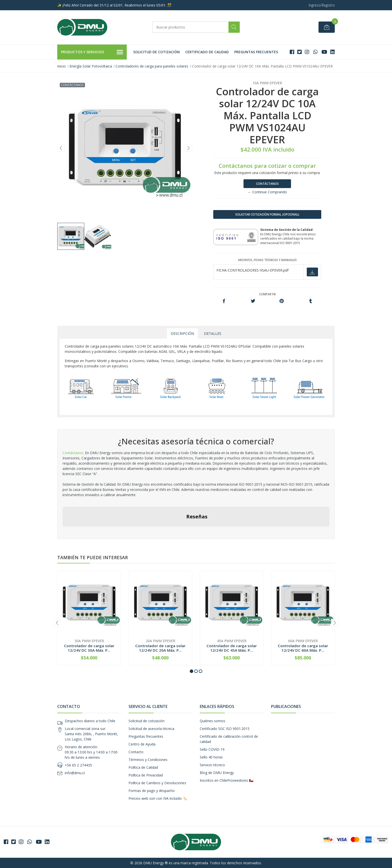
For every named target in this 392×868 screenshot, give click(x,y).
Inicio (61, 66)
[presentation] (61, 148)
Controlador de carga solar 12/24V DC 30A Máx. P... (89, 648)
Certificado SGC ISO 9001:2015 (225, 729)
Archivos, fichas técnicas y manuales (267, 260)
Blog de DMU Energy (217, 773)
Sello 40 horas (211, 757)
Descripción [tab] (182, 333)
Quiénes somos (212, 721)
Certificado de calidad (207, 52)
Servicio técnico (212, 765)
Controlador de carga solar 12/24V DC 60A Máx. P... (303, 648)
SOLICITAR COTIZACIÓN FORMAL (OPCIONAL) (267, 214)
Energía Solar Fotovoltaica (91, 66)
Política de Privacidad (146, 775)
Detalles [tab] (213, 333)
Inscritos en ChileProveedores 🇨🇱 (226, 780)
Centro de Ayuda (142, 744)
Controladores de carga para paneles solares (152, 66)
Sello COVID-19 (212, 749)
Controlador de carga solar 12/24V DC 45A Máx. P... (232, 648)
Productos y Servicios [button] (92, 52)
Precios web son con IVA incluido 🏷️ (158, 798)
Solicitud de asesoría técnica (151, 729)
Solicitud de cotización (156, 52)
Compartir (267, 294)
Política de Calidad (143, 767)
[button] (191, 671)
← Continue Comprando (267, 192)
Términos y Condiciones (148, 760)
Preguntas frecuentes (256, 52)
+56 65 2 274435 (78, 765)
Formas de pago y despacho (152, 791)
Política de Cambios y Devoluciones (157, 783)
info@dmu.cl (75, 773)
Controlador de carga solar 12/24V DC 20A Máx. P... (160, 648)
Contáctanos (267, 184)
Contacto (136, 752)
